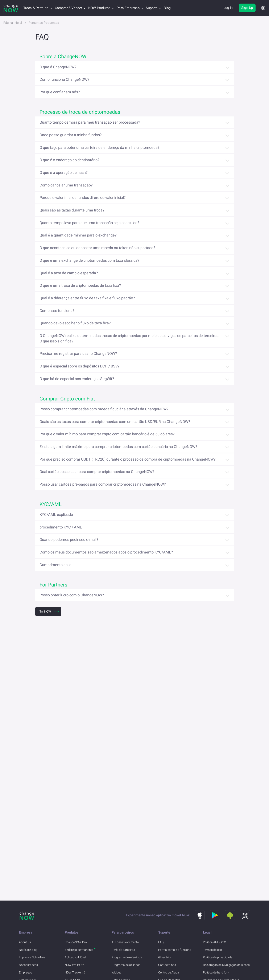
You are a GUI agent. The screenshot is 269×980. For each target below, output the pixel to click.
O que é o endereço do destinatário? (69, 160)
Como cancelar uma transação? (66, 185)
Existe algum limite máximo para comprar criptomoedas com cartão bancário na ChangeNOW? (118, 447)
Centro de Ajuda (169, 972)
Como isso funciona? (57, 311)
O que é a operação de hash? (64, 172)
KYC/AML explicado (56, 514)
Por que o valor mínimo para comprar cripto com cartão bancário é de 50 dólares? (107, 434)
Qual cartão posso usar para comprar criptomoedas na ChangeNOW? (97, 472)
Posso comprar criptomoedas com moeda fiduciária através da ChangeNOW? (104, 409)
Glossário (164, 957)
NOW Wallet (74, 965)
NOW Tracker (75, 972)
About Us (25, 942)
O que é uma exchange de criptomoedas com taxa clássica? (89, 260)
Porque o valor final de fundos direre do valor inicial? (83, 197)
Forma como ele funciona (175, 950)
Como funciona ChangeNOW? (64, 79)
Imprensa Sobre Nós (32, 957)
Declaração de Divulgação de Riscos (226, 965)
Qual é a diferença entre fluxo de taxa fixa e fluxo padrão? (87, 298)
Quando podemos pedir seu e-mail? (69, 540)
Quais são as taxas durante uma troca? (72, 210)
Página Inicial (13, 23)
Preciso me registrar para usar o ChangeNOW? (78, 353)
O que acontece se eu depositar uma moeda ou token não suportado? (97, 248)
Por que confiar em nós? (60, 92)
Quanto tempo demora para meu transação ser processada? (90, 122)
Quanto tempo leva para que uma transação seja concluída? (89, 223)
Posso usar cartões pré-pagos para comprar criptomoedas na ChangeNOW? (103, 484)
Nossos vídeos (28, 965)
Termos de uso (212, 950)
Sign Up (247, 8)
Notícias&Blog (28, 950)
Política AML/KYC (214, 942)
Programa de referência (127, 957)
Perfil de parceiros (123, 950)
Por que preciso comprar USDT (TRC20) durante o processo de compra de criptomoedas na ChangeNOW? (128, 459)
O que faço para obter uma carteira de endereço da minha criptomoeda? (100, 147)
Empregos (26, 972)
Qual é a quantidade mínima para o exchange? (78, 235)
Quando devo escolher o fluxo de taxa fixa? (75, 323)
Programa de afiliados (126, 965)
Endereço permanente (79, 950)
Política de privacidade (218, 957)
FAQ (161, 942)
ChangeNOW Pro (76, 942)
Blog (167, 8)
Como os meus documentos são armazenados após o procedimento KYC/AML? (106, 552)
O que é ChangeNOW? (58, 67)
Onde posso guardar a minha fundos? (71, 135)
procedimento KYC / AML (61, 527)
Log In (228, 8)
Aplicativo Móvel (75, 957)
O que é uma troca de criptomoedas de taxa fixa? (80, 285)
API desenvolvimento (125, 942)
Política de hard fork (216, 972)
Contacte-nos (167, 965)
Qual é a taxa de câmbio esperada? (69, 273)
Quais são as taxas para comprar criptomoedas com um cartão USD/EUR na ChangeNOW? (115, 422)
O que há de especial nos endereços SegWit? (77, 379)
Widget (116, 972)
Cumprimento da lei (56, 565)
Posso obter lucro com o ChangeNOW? (72, 595)
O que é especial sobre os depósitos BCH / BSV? (80, 366)
